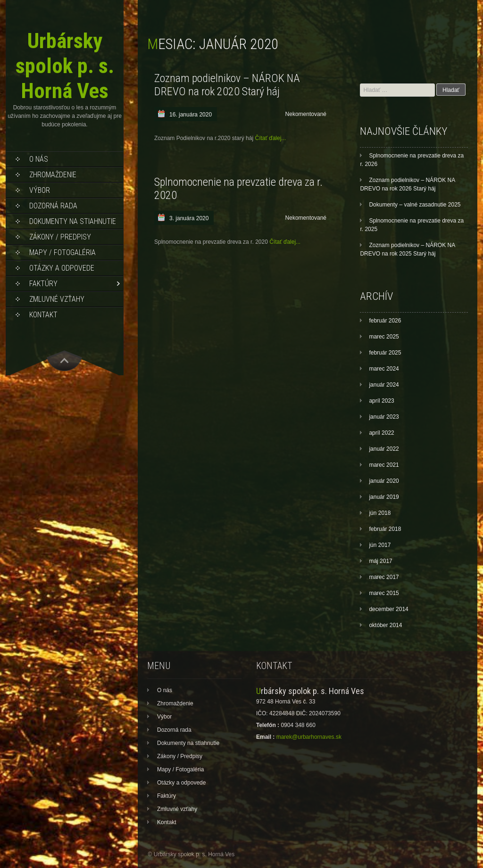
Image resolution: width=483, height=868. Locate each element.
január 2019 (384, 497)
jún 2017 (380, 545)
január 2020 (384, 481)
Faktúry (43, 284)
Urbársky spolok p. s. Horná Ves (65, 66)
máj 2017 (380, 561)
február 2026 (385, 321)
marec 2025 (384, 337)
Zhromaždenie (53, 175)
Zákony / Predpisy (60, 237)
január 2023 (384, 417)
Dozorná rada (53, 206)
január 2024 (384, 385)
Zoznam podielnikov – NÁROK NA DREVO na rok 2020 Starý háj (227, 85)
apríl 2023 (381, 401)
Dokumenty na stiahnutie (73, 221)
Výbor (40, 190)
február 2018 (385, 529)
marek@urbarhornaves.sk (309, 737)
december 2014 (388, 609)
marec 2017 (384, 577)
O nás (39, 159)
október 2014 (385, 625)
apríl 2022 (381, 433)
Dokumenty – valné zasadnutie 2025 (415, 205)
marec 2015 (384, 593)
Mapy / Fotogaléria (62, 252)
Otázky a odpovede (62, 268)
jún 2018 (380, 513)
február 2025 (385, 353)
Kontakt (43, 315)
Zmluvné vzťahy (57, 299)
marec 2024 (384, 369)
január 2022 (384, 449)
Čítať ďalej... (270, 138)
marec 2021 (384, 465)
